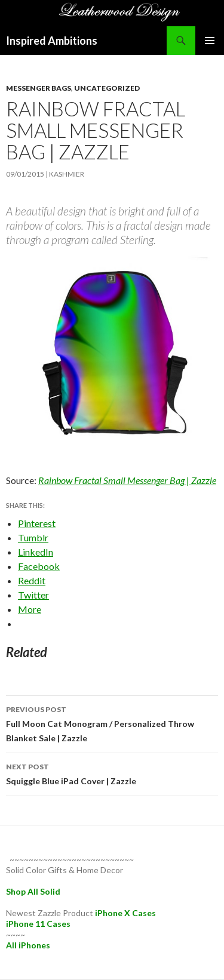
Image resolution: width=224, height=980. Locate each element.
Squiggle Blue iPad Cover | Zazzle (112, 773)
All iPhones (28, 945)
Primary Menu (210, 41)
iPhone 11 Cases (38, 924)
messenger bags (39, 88)
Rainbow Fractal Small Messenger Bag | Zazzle (127, 480)
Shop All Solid (33, 891)
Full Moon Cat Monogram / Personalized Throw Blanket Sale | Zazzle (112, 723)
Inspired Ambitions (52, 41)
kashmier (67, 174)
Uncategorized (107, 88)
